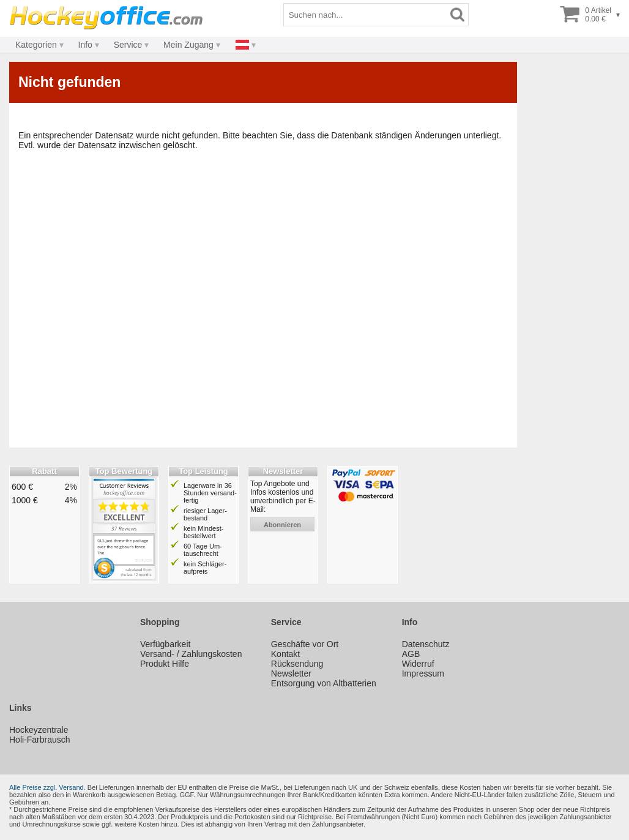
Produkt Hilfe (165, 664)
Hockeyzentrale (39, 730)
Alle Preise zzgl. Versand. (47, 787)
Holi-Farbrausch (40, 740)
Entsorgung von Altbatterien (324, 683)
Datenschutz (426, 644)
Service (128, 45)
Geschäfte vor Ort (305, 644)
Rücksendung (297, 664)
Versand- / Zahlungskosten (191, 654)
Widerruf (418, 664)
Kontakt (285, 654)
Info (85, 45)
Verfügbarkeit (166, 644)
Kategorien (36, 45)
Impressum (423, 673)
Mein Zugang (188, 45)
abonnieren (282, 525)
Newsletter (291, 673)
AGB (411, 654)
